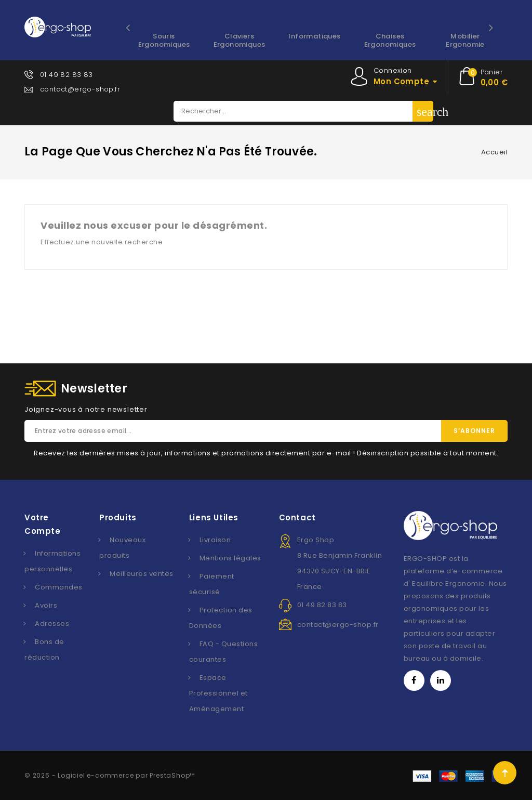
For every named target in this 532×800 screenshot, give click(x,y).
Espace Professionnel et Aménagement (218, 693)
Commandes (59, 587)
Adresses (52, 624)
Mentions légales (230, 558)
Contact (297, 517)
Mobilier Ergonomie (465, 40)
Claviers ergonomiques (240, 40)
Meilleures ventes (142, 574)
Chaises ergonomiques (390, 40)
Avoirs (46, 605)
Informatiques (314, 36)
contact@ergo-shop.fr (80, 89)
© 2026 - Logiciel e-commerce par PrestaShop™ (110, 775)
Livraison (215, 540)
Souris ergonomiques (164, 40)
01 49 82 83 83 (66, 75)
